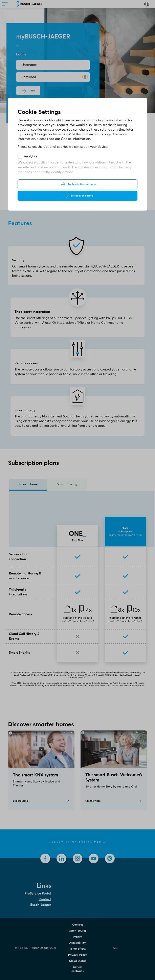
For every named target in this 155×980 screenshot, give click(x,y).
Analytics (31, 156)
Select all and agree (82, 196)
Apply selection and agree (82, 184)
